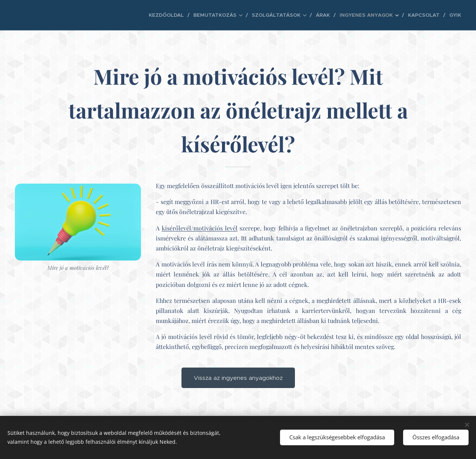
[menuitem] (190, 15)
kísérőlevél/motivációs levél (200, 228)
